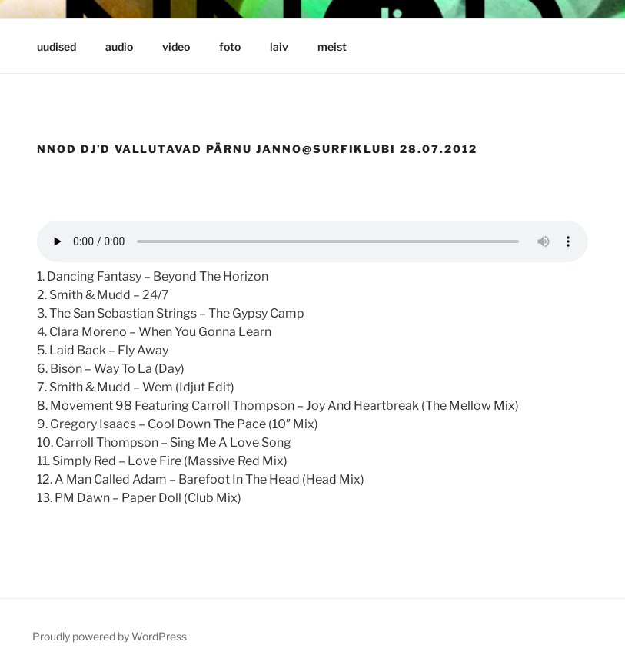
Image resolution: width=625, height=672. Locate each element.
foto (230, 47)
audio (119, 47)
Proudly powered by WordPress (110, 636)
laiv (279, 47)
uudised (57, 47)
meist (332, 47)
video (176, 47)
